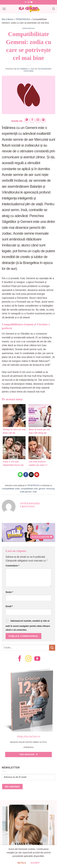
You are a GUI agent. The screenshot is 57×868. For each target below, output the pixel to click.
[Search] (54, 9)
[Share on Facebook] (32, 120)
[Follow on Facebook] (26, 2)
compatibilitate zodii (29, 489)
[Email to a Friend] (38, 120)
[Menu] (4, 9)
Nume (9, 592)
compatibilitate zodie (11, 489)
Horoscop (50, 489)
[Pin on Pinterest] (43, 120)
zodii (35, 492)
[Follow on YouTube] (31, 2)
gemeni (42, 489)
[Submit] (52, 648)
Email (9, 606)
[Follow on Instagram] (29, 2)
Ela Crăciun (7, 19)
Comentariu (12, 566)
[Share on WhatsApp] (27, 120)
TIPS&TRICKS (23, 19)
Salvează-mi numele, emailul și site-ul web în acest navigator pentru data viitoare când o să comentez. (28, 625)
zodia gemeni (26, 492)
